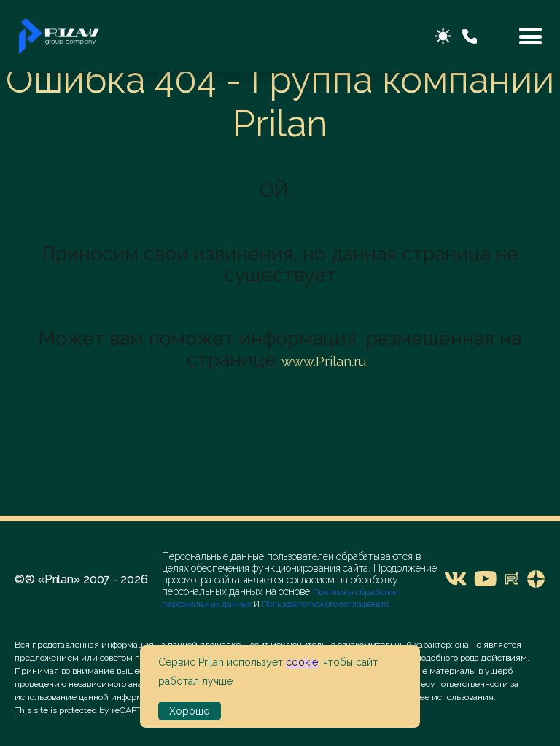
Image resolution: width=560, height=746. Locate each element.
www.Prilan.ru (324, 361)
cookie (302, 662)
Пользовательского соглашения (324, 604)
